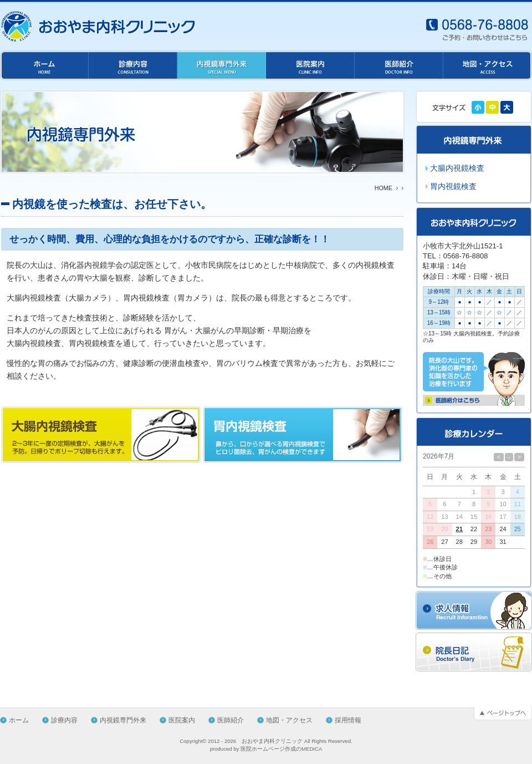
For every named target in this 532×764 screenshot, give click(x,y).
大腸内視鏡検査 (457, 168)
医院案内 (182, 720)
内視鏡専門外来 (123, 720)
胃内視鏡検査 (453, 186)
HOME (383, 188)
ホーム (19, 720)
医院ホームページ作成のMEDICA (281, 749)
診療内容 (64, 720)
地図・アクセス (289, 720)
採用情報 (348, 720)
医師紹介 (231, 720)
